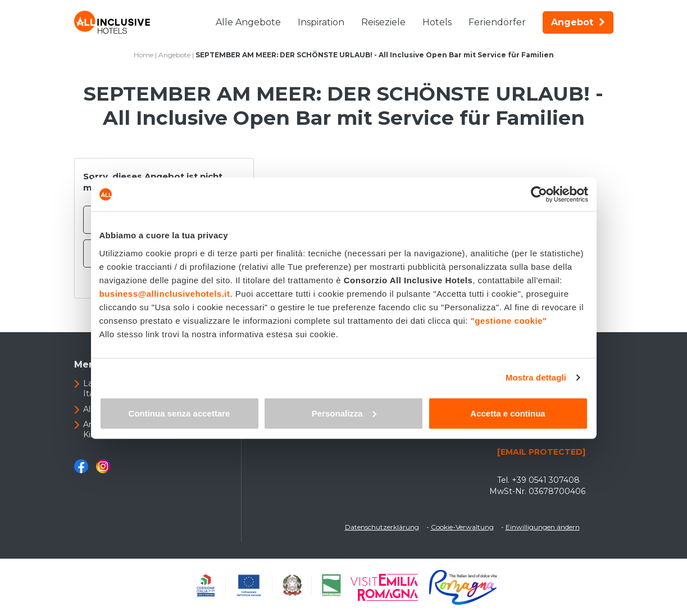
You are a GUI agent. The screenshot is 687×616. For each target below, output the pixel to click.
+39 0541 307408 (546, 480)
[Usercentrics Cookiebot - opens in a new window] (539, 194)
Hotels (437, 22)
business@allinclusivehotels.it (165, 293)
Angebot (578, 22)
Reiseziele (383, 22)
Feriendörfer (497, 22)
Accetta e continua (508, 413)
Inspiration (321, 22)
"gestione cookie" (509, 320)
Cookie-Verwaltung (462, 527)
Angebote (174, 55)
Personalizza (344, 413)
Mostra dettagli (536, 377)
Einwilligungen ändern (543, 527)
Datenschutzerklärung (382, 527)
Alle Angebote (248, 22)
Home (144, 55)
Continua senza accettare (179, 413)
